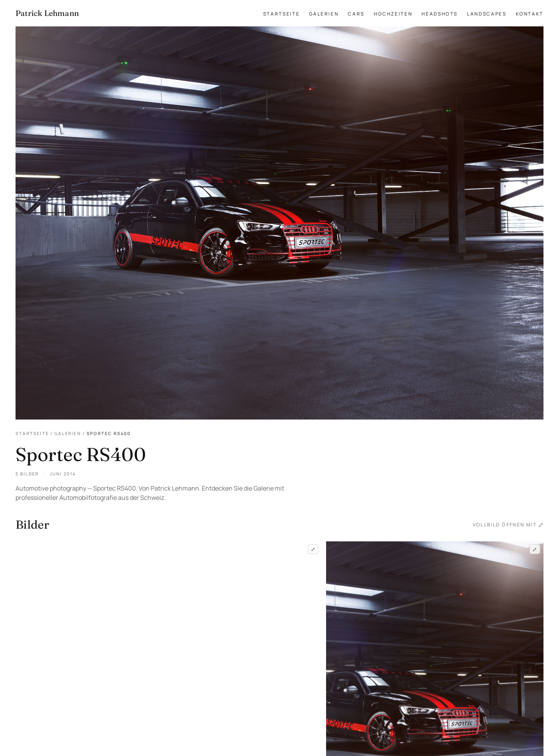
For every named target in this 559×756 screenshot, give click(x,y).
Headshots (440, 14)
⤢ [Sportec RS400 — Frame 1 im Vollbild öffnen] (313, 550)
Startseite (281, 14)
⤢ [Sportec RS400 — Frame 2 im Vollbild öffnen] (535, 550)
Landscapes (487, 14)
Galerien (324, 14)
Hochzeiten (393, 14)
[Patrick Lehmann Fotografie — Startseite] (47, 13)
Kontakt (530, 14)
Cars (356, 14)
